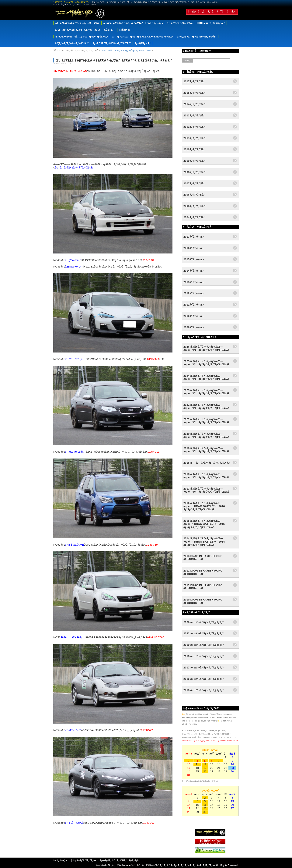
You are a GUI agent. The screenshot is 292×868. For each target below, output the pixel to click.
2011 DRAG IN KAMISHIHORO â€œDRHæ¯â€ (203, 587)
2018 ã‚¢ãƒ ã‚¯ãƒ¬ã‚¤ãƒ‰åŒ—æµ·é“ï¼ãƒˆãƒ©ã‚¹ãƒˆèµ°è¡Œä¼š (207, 476)
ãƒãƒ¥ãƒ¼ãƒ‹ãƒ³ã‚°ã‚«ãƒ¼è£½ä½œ (77, 23)
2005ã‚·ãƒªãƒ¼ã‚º (194, 206)
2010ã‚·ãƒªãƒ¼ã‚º (194, 149)
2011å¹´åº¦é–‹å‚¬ (194, 305)
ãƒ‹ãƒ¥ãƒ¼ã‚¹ (143, 43)
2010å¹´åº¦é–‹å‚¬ (194, 316)
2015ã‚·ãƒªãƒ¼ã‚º (194, 93)
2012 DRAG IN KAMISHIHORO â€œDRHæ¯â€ (203, 572)
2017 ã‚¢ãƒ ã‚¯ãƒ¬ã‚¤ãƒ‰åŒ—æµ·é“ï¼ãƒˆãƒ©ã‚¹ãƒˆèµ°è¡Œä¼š (207, 490)
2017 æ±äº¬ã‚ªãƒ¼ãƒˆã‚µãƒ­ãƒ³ (204, 668)
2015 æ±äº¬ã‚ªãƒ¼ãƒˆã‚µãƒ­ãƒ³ (204, 690)
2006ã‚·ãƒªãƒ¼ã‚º (194, 195)
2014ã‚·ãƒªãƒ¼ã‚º (194, 104)
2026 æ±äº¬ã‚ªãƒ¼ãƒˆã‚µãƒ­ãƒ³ (204, 622)
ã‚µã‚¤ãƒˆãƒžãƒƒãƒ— (85, 860)
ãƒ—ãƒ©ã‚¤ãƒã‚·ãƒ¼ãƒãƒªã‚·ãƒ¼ (119, 860)
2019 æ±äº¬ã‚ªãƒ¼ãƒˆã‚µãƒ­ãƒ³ (204, 645)
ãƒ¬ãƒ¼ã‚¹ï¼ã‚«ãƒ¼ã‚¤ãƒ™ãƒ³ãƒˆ (79, 51)
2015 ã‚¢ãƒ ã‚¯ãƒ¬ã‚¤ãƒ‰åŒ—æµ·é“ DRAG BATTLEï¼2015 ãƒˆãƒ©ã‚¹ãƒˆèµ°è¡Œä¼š (204, 524)
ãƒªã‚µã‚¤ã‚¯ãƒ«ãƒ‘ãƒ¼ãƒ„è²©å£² (197, 37)
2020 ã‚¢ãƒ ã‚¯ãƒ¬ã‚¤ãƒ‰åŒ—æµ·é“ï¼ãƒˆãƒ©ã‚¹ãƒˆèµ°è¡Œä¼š (207, 435)
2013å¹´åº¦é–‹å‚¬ (194, 282)
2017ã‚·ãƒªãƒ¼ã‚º (194, 81)
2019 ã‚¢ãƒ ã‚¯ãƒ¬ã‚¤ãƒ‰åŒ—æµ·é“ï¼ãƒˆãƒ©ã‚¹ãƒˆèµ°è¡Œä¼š (207, 450)
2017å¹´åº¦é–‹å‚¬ (194, 237)
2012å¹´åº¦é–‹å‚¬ (194, 293)
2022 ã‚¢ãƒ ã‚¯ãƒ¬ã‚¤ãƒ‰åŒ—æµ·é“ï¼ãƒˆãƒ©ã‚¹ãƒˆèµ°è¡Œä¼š (207, 406)
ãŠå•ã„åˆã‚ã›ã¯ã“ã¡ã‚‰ (212, 12)
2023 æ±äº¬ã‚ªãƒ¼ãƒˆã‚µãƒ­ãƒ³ (204, 633)
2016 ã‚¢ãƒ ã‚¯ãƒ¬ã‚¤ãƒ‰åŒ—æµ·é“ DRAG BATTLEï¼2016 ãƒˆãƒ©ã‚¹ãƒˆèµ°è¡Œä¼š (204, 506)
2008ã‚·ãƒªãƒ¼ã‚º (194, 172)
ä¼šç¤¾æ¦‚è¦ (61, 860)
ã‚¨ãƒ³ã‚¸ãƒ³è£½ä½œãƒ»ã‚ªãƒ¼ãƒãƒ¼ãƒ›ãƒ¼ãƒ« (133, 23)
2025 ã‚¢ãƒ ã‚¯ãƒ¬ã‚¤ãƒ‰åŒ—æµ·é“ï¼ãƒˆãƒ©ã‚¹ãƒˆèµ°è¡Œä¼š (207, 363)
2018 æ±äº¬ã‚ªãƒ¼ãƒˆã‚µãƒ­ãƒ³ (204, 656)
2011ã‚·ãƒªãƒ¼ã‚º (194, 138)
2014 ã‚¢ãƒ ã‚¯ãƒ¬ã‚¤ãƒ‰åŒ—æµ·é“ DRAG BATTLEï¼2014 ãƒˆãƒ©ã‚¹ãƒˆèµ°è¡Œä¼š (204, 542)
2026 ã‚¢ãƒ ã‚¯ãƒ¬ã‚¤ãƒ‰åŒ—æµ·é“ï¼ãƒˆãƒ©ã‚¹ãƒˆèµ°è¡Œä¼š (207, 348)
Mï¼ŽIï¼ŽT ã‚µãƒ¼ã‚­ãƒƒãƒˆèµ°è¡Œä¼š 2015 (126, 51)
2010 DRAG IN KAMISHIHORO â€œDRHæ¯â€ (203, 601)
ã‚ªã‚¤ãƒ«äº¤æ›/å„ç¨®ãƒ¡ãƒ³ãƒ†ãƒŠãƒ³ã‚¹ (82, 37)
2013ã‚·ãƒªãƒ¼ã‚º (194, 115)
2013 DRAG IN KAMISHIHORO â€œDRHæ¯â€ (203, 558)
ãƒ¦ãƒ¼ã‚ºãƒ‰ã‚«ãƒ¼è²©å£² (72, 43)
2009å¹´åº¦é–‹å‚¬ (194, 327)
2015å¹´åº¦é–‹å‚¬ (194, 259)
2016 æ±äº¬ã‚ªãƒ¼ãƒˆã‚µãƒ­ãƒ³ (204, 679)
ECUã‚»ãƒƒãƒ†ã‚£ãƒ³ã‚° (211, 23)
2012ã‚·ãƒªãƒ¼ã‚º (194, 127)
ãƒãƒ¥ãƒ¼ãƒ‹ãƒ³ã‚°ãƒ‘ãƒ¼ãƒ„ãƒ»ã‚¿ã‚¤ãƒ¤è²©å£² (142, 37)
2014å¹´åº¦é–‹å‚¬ (194, 271)
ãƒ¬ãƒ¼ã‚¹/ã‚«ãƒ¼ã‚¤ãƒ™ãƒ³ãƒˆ (112, 43)
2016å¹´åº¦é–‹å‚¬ (194, 248)
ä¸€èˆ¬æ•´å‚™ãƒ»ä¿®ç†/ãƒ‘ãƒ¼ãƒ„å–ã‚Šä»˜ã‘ (85, 30)
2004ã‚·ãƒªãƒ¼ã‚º (194, 217)
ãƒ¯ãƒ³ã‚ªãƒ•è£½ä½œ (180, 23)
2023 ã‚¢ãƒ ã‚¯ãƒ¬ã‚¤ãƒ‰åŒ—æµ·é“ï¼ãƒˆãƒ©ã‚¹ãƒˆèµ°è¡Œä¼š (207, 392)
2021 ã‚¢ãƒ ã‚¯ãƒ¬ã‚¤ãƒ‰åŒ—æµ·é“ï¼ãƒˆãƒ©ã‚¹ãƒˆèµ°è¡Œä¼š (207, 421)
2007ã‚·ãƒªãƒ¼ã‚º (194, 183)
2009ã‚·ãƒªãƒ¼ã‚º (194, 161)
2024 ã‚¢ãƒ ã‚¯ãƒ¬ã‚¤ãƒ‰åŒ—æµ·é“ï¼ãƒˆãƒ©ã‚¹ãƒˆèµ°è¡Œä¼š (207, 377)
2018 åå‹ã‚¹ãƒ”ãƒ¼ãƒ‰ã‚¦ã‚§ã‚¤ (207, 463)
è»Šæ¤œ (125, 30)
